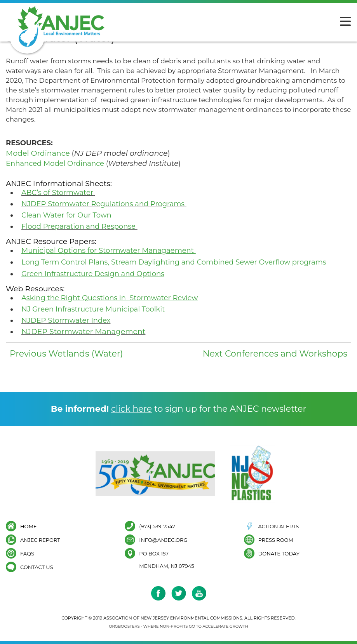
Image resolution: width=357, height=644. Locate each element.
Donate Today (279, 553)
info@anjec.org (163, 540)
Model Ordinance (38, 153)
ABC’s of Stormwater (57, 193)
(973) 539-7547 (157, 526)
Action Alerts (279, 526)
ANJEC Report (40, 540)
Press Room (276, 540)
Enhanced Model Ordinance (55, 164)
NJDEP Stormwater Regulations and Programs (103, 204)
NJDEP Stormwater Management (83, 332)
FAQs (27, 553)
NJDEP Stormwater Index (66, 320)
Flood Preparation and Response (78, 226)
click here (131, 409)
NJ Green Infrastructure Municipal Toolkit (93, 309)
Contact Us (37, 567)
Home (29, 526)
